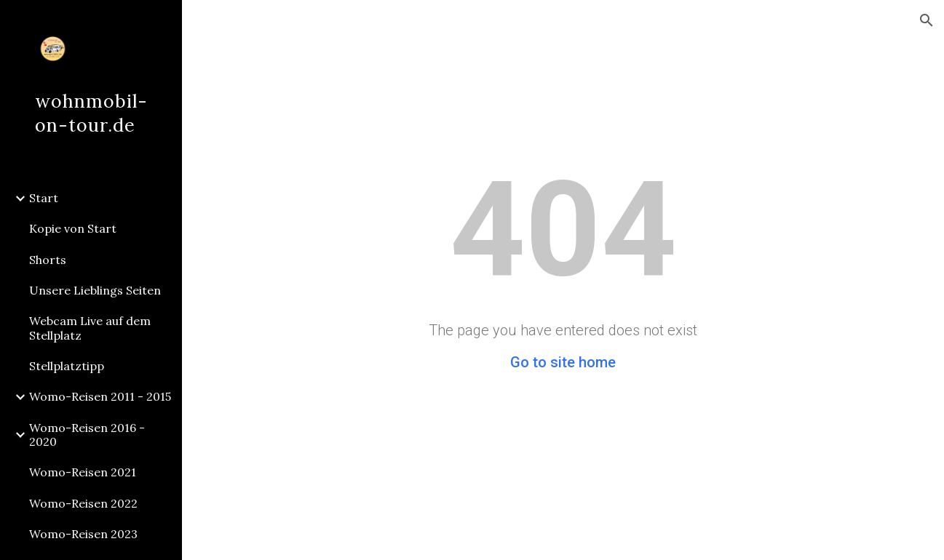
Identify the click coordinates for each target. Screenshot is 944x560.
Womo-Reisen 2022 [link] (83, 503)
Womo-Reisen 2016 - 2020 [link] (87, 435)
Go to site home (563, 362)
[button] (927, 20)
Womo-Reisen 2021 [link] (83, 472)
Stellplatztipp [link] (67, 366)
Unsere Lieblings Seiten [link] (95, 290)
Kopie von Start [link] (73, 228)
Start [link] (44, 198)
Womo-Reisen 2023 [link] (83, 534)
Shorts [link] (48, 260)
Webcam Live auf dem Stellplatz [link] (90, 328)
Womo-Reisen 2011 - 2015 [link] (100, 396)
